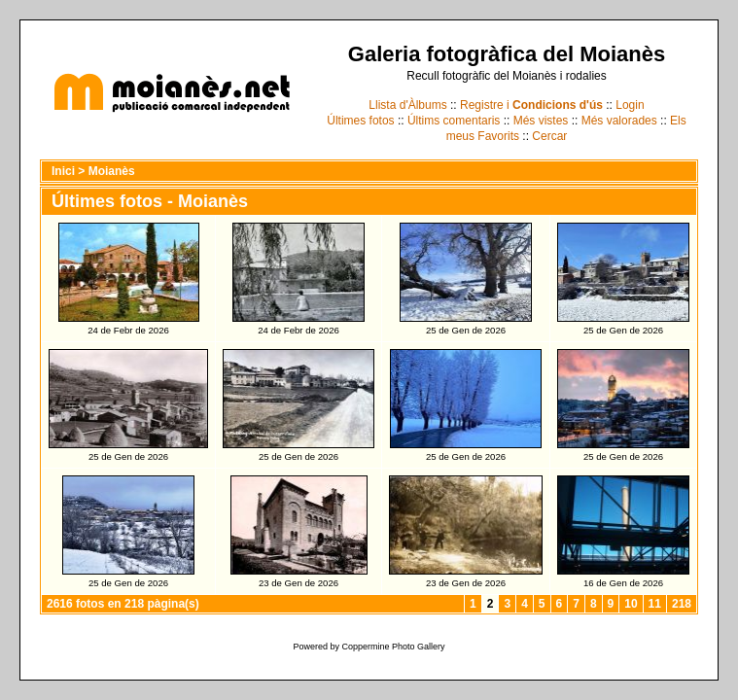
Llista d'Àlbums (407, 105)
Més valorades (619, 121)
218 (682, 604)
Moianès (112, 171)
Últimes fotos (360, 121)
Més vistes (541, 121)
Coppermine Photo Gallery (393, 647)
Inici (63, 171)
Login (630, 105)
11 (655, 604)
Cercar (549, 136)
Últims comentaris (454, 121)
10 (631, 604)
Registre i (531, 105)
